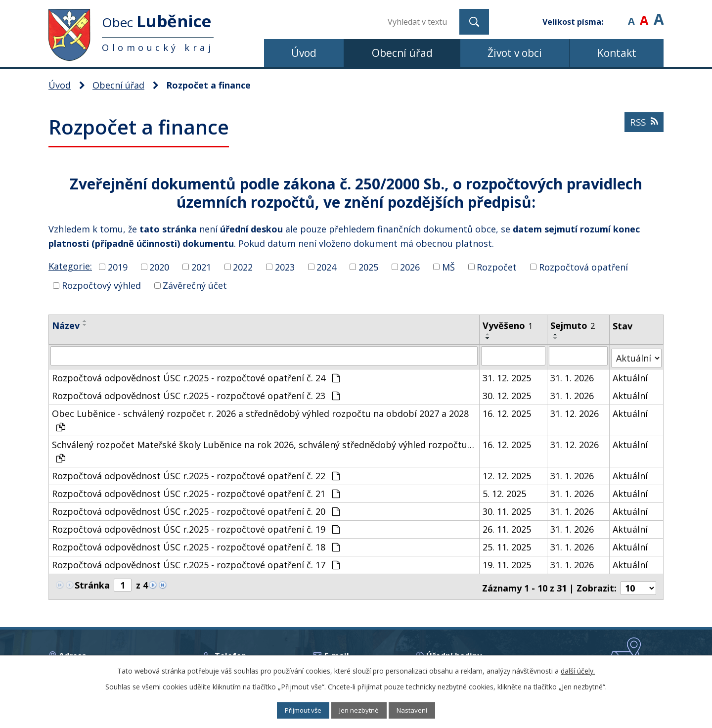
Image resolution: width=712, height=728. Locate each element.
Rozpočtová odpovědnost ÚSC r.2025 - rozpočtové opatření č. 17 (196, 562)
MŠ (448, 267)
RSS (643, 126)
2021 (201, 267)
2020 (159, 267)
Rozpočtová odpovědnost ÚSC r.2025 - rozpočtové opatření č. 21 (196, 491)
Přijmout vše (297, 710)
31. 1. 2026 (573, 375)
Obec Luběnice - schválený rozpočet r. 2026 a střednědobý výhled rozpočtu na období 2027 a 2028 (260, 417)
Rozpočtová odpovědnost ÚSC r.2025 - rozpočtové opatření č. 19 (196, 527)
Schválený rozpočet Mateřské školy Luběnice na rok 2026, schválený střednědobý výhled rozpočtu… (263, 448)
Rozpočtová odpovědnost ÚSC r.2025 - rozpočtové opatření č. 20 (196, 509)
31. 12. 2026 (575, 411)
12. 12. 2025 (507, 473)
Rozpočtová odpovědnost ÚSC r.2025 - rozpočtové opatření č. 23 (196, 393)
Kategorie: (70, 266)
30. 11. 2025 (507, 509)
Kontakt (617, 53)
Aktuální (631, 375)
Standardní (644, 15)
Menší (631, 15)
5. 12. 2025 (505, 491)
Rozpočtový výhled (101, 285)
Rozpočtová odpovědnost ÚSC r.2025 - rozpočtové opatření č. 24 (196, 375)
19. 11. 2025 (507, 562)
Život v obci (515, 53)
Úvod (304, 53)
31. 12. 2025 (507, 375)
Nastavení (420, 710)
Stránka (92, 583)
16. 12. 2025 (507, 411)
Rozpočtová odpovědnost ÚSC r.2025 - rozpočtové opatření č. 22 (196, 473)
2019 (118, 267)
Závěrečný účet (195, 285)
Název (66, 325)
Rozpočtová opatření (583, 267)
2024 (326, 267)
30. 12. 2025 (507, 393)
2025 (368, 267)
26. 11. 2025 (507, 527)
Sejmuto (573, 325)
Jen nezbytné (361, 710)
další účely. (578, 670)
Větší (659, 15)
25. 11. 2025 (507, 545)
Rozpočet (497, 267)
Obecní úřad (402, 53)
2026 (410, 267)
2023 (285, 267)
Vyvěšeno (508, 325)
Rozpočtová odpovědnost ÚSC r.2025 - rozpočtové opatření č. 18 (196, 545)
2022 (243, 267)
